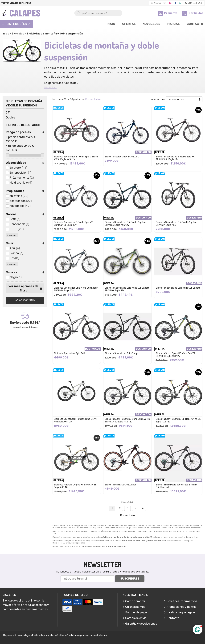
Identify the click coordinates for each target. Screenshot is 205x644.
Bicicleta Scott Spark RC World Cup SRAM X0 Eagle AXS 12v (75, 420)
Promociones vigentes (181, 607)
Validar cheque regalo (181, 612)
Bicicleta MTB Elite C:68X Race (121, 485)
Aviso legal (25, 635)
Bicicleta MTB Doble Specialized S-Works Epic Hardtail (177, 486)
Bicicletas (57, 543)
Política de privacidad (43, 635)
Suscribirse (130, 579)
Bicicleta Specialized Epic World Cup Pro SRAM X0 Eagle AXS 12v (125, 224)
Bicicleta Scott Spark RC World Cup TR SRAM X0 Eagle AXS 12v (175, 355)
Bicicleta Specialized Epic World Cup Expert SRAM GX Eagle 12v (76, 289)
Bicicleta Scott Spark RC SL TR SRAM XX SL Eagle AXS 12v (178, 420)
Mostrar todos (93, 99)
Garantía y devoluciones (141, 624)
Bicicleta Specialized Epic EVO (69, 353)
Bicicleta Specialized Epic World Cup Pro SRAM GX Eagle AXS (176, 224)
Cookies (60, 635)
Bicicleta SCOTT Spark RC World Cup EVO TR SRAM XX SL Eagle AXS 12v (127, 420)
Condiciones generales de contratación (87, 635)
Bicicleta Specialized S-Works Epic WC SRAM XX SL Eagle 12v (175, 158)
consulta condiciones (25, 327)
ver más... (50, 87)
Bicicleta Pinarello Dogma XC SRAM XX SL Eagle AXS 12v (75, 486)
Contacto (173, 618)
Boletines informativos (182, 601)
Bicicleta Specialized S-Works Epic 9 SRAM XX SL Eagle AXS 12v (76, 158)
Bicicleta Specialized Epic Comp (121, 353)
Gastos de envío (136, 618)
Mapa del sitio (10, 635)
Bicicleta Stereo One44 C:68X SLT (122, 157)
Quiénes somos (135, 607)
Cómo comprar (135, 601)
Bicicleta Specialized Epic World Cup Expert (178, 288)
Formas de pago (136, 612)
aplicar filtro (27, 300)
